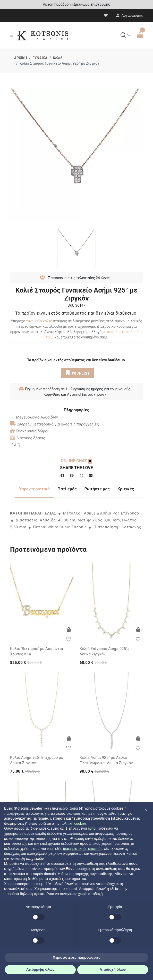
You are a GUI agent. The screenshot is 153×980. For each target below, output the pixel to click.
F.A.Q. (16, 445)
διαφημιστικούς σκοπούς (83, 849)
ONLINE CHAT (76, 461)
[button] (146, 810)
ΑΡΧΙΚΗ (21, 58)
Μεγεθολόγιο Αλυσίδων (34, 417)
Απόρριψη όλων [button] (40, 969)
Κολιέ (58, 58)
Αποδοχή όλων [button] (113, 969)
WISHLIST (78, 373)
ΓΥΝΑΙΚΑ (40, 58)
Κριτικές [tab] (126, 489)
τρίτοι (92, 828)
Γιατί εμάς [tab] (67, 489)
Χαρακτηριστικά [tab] (34, 489)
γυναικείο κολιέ (39, 321)
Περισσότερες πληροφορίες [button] (77, 957)
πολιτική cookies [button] (73, 823)
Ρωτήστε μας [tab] (97, 489)
